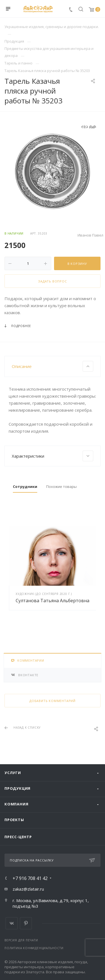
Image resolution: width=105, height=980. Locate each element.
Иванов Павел (90, 235)
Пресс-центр (18, 837)
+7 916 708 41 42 (30, 878)
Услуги (13, 773)
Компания (16, 804)
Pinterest (26, 923)
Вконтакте (12, 923)
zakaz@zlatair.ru (28, 889)
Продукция (17, 788)
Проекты (14, 820)
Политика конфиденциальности (34, 948)
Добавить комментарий (53, 701)
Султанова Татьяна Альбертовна (53, 601)
